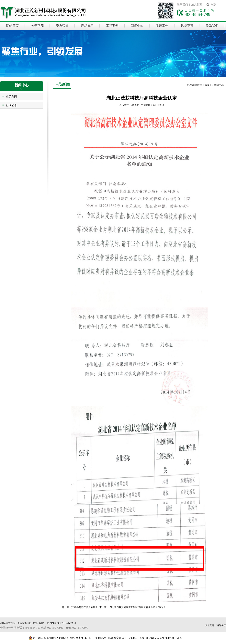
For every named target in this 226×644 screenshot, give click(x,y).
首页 (207, 85)
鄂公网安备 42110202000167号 (51, 638)
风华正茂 (187, 26)
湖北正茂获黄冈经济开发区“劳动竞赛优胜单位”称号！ (138, 607)
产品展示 (87, 26)
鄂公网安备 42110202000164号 (164, 638)
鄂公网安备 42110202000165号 (126, 638)
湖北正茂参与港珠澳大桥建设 (82, 607)
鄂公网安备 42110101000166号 (88, 638)
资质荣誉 (62, 26)
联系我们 (212, 26)
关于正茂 (37, 26)
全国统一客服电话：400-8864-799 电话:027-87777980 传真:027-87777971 (44, 628)
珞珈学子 (221, 625)
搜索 (213, 5)
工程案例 (112, 26)
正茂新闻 (11, 96)
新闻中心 (137, 26)
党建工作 (162, 26)
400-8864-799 (198, 14)
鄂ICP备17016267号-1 (63, 623)
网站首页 (12, 26)
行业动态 (11, 105)
